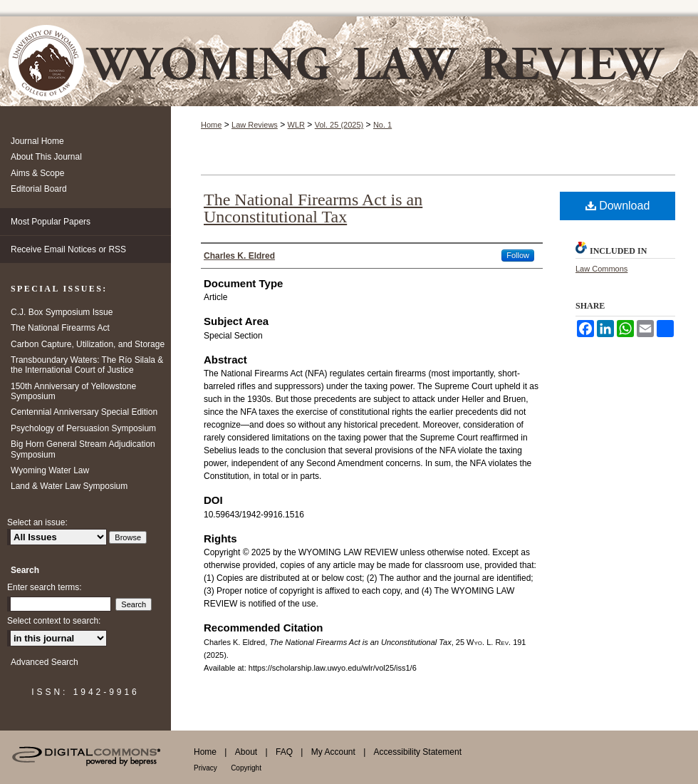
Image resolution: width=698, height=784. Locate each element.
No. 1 (382, 125)
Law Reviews (255, 125)
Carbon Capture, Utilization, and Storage (88, 344)
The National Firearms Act (60, 328)
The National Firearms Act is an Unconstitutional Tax (313, 208)
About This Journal (46, 157)
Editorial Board (39, 189)
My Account (333, 752)
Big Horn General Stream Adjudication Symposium (83, 449)
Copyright (246, 768)
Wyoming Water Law (50, 470)
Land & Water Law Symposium (69, 486)
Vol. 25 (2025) (339, 125)
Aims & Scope (37, 173)
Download (618, 206)
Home (211, 125)
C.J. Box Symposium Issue (62, 312)
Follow (518, 255)
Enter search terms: (45, 587)
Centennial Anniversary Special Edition (84, 412)
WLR (296, 125)
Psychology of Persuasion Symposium (83, 428)
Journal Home (37, 141)
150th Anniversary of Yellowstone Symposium (73, 391)
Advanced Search (45, 662)
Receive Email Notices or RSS (68, 249)
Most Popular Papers (51, 222)
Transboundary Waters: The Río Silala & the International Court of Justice (87, 365)
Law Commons (601, 269)
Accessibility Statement (418, 752)
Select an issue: (37, 522)
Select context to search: (54, 621)
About (246, 752)
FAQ (284, 752)
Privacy (205, 768)
